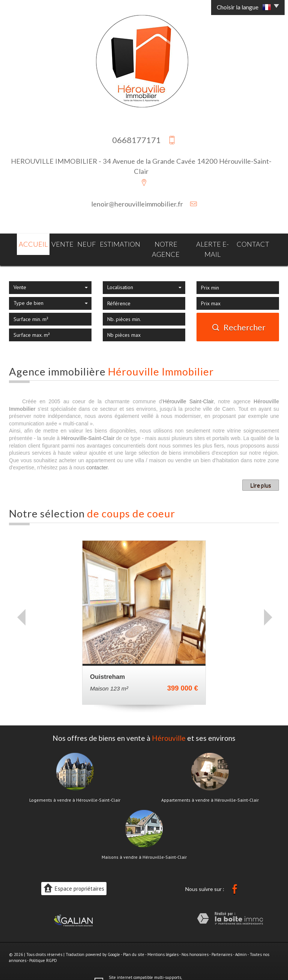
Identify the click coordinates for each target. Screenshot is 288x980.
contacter (97, 455)
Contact (260, 243)
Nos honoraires (195, 942)
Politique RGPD (43, 948)
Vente (57, 243)
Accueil (26, 243)
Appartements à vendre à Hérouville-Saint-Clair (210, 787)
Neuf (84, 243)
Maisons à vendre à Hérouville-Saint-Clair (144, 844)
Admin (241, 942)
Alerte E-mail (217, 243)
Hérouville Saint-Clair (188, 389)
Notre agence (166, 243)
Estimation (119, 243)
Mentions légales (163, 942)
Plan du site (134, 942)
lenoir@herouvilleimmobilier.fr (137, 204)
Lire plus (261, 472)
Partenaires (222, 942)
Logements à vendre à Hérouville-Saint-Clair (75, 787)
